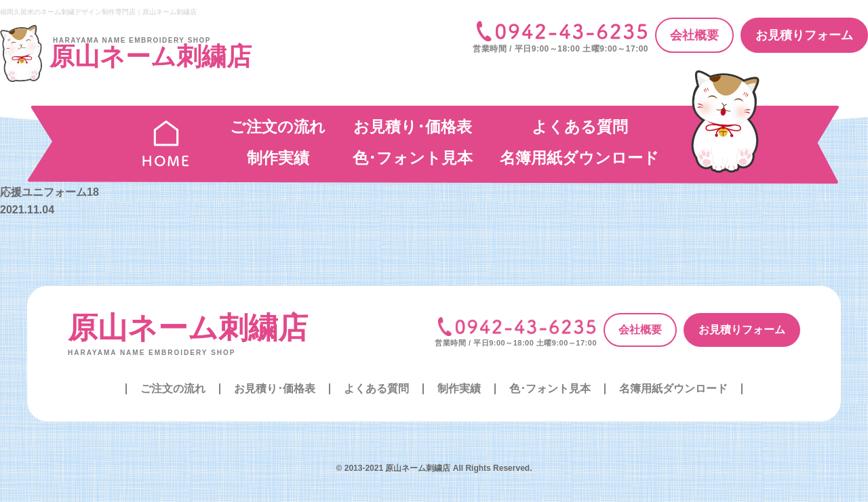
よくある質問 (580, 127)
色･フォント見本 (413, 158)
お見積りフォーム (804, 35)
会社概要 (694, 35)
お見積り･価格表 (413, 127)
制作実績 (278, 158)
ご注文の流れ (278, 127)
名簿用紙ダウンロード (579, 158)
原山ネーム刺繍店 (188, 328)
